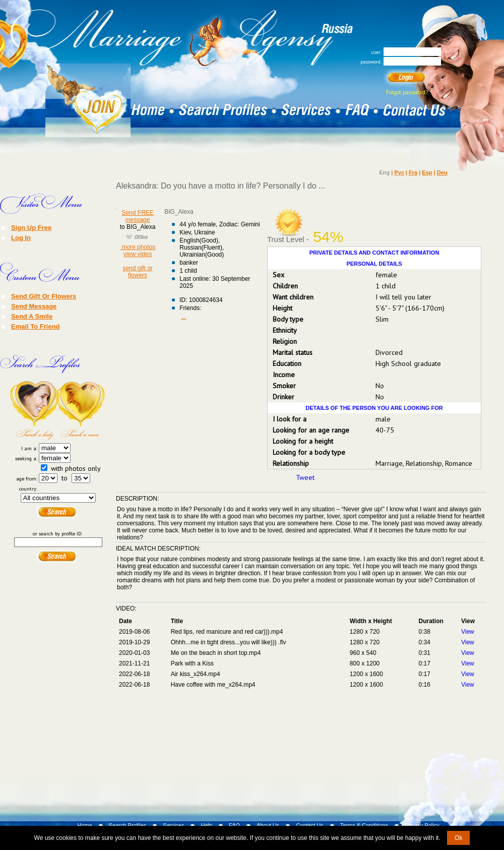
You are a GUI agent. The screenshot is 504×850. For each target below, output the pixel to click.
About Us (268, 825)
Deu (442, 172)
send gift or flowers (137, 272)
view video (138, 254)
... (183, 317)
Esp (427, 172)
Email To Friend (36, 326)
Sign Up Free (31, 227)
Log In (21, 237)
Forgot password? (407, 92)
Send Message (34, 306)
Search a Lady (34, 410)
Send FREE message (137, 216)
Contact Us (309, 825)
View (468, 632)
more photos (138, 247)
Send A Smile (32, 316)
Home (84, 825)
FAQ (234, 825)
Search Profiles (128, 825)
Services (173, 825)
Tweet (305, 477)
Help (206, 825)
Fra (413, 172)
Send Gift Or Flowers (44, 296)
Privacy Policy (422, 825)
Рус (399, 172)
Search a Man (82, 410)
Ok (458, 838)
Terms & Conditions (364, 825)
